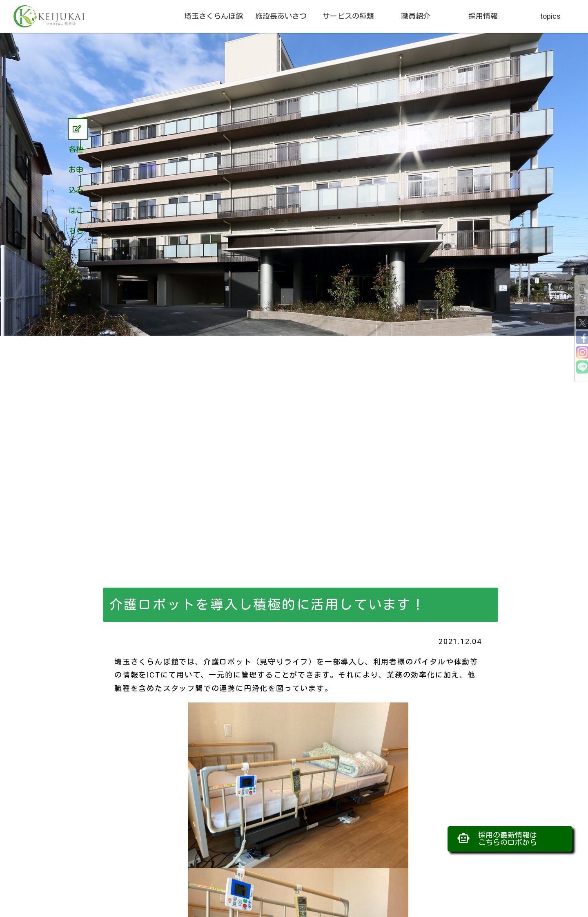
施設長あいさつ (281, 16)
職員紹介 (416, 16)
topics (550, 16)
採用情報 (483, 16)
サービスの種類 (348, 16)
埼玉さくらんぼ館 (214, 16)
